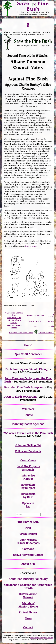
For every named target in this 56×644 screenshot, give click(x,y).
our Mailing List (31, 445)
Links (35, 327)
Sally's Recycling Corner (28, 555)
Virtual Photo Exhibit (14, 322)
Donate (28, 415)
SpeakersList (28, 505)
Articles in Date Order (14, 327)
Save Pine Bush (33, 6)
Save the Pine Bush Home (21, 333)
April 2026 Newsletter (28, 354)
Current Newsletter (35, 315)
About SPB (28, 564)
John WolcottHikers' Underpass (28, 541)
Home (28, 345)
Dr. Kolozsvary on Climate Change (28, 369)
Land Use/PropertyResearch (28, 468)
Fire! (28, 528)
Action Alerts (35, 321)
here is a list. (31, 246)
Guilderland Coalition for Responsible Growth (28, 587)
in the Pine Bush (37, 433)
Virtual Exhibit (28, 534)
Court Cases (28, 460)
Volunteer (28, 409)
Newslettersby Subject (28, 486)
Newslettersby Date (28, 496)
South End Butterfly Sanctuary (28, 579)
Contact (28, 627)
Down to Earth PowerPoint (20, 397)
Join (18, 445)
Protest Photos (28, 613)
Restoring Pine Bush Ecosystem (24, 388)
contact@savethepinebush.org (42, 638)
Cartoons (28, 549)
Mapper (28, 479)
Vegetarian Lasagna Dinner (14, 314)
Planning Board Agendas (28, 424)
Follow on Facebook (28, 451)
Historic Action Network (28, 596)
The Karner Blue (28, 522)
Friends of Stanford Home (28, 605)
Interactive (28, 476)
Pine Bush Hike (14, 318)
